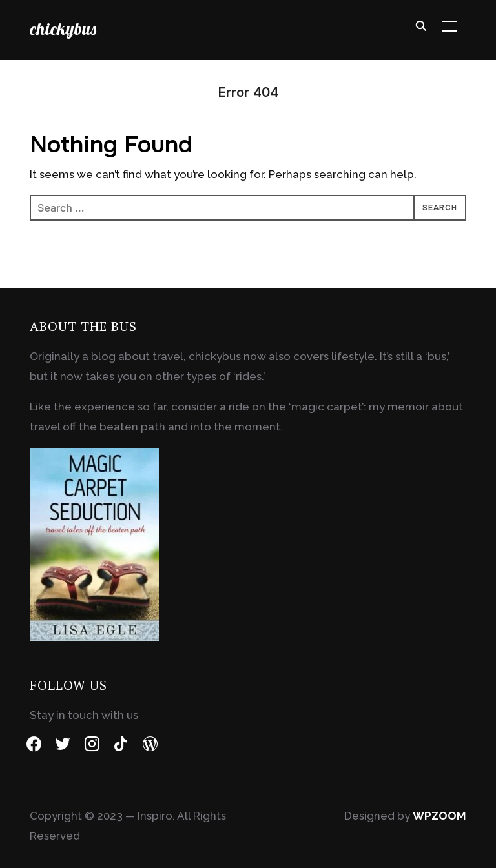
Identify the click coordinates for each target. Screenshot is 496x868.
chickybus (63, 29)
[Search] (421, 25)
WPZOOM (439, 816)
